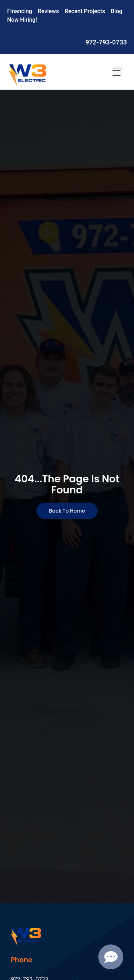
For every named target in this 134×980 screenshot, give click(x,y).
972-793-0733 (106, 42)
